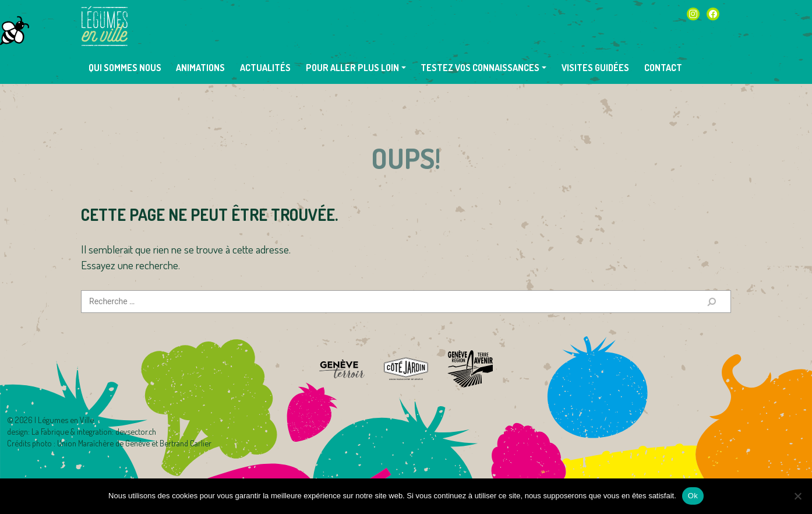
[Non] (797, 496)
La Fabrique (50, 431)
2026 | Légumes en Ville (54, 420)
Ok (693, 496)
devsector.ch (136, 431)
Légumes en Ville (104, 26)
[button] (356, 68)
